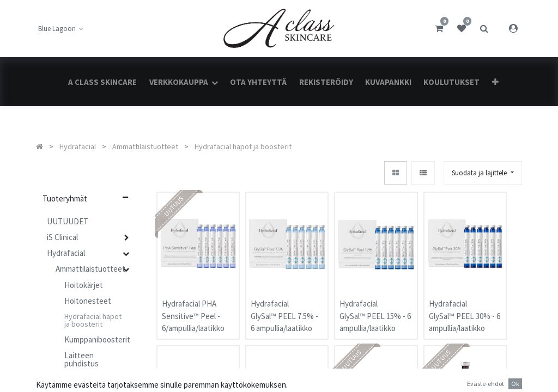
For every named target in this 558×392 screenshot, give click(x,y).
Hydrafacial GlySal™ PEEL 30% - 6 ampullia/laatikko (465, 304)
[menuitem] (102, 82)
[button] (495, 82)
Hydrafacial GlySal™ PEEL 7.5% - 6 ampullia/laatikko (284, 304)
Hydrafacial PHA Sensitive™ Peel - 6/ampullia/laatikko (193, 304)
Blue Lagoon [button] (58, 29)
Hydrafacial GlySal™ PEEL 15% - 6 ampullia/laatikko (375, 304)
